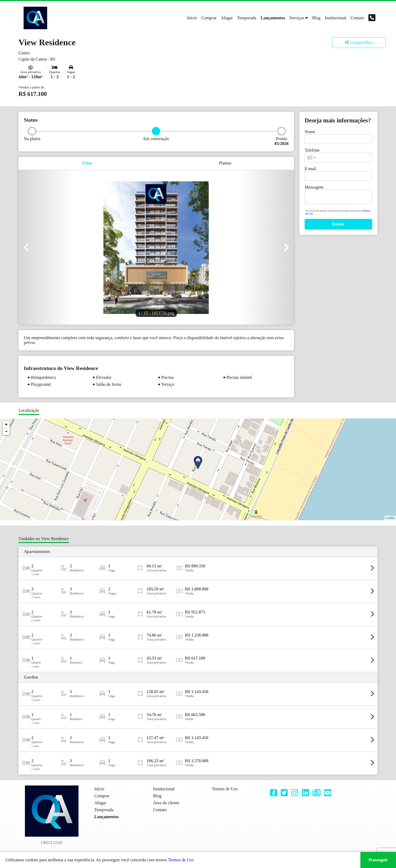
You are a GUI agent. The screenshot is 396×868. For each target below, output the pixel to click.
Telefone (312, 150)
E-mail (311, 169)
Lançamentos (273, 18)
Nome (310, 132)
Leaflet (390, 518)
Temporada (247, 18)
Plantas (225, 163)
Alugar (227, 18)
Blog (316, 18)
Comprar (209, 18)
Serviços (297, 18)
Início (192, 18)
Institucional (335, 18)
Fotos (87, 163)
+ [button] (6, 425)
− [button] (6, 432)
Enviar (338, 224)
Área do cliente (166, 803)
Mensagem (314, 187)
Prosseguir (378, 860)
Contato (357, 18)
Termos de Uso (181, 860)
